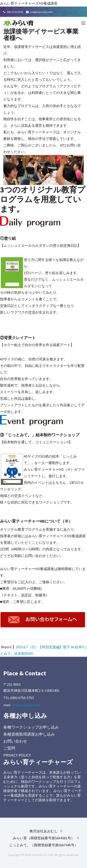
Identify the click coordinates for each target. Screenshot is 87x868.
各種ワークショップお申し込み (31, 727)
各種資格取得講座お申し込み (29, 734)
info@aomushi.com (39, 12)
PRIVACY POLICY (17, 755)
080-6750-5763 (13, 12)
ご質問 (9, 748)
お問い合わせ (15, 741)
